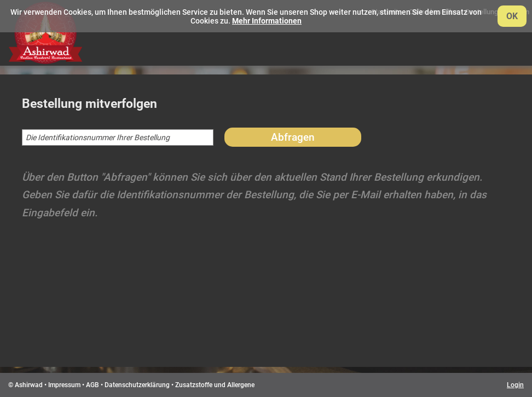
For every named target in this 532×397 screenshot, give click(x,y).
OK (512, 16)
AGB (92, 385)
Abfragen (293, 137)
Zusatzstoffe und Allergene (215, 385)
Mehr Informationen (267, 21)
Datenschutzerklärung (137, 385)
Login (515, 385)
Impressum (64, 385)
